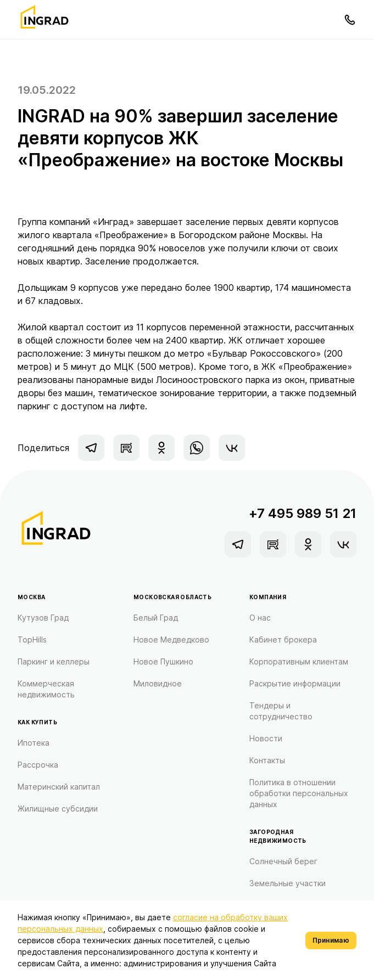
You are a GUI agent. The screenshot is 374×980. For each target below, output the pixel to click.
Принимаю (331, 940)
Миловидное (158, 683)
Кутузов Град (43, 618)
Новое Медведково (171, 640)
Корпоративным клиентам (299, 661)
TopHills (32, 640)
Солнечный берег (283, 861)
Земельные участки (288, 883)
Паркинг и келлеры (54, 661)
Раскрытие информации (295, 683)
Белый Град (156, 618)
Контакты (267, 760)
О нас (260, 618)
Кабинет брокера (283, 640)
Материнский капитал (59, 787)
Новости (266, 738)
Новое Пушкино (163, 661)
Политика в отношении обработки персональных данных (299, 793)
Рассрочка (38, 765)
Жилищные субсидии (58, 809)
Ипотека (34, 743)
